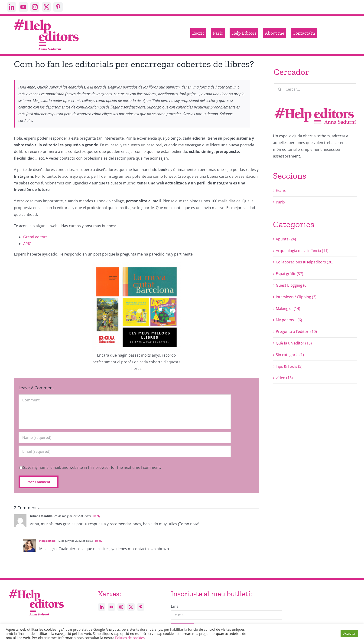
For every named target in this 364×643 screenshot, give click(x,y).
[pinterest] (58, 7)
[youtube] (23, 7)
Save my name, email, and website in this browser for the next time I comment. (92, 467)
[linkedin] (12, 7)
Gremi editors (35, 237)
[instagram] (35, 7)
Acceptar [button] (349, 633)
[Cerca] (279, 89)
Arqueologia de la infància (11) (302, 251)
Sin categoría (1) (290, 355)
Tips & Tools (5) (289, 366)
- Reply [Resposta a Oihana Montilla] (96, 516)
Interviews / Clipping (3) (296, 297)
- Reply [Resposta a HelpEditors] (97, 541)
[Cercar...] (315, 89)
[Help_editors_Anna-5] (36, 589)
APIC (27, 244)
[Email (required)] (125, 451)
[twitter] (46, 7)
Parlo (280, 202)
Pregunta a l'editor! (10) (296, 331)
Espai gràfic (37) (289, 274)
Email (176, 606)
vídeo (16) (284, 378)
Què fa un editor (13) (294, 343)
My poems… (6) (289, 320)
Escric (281, 190)
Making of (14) (288, 308)
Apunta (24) (286, 239)
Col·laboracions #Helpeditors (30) (305, 262)
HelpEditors (47, 541)
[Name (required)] (125, 437)
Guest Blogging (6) (292, 285)
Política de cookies (130, 638)
